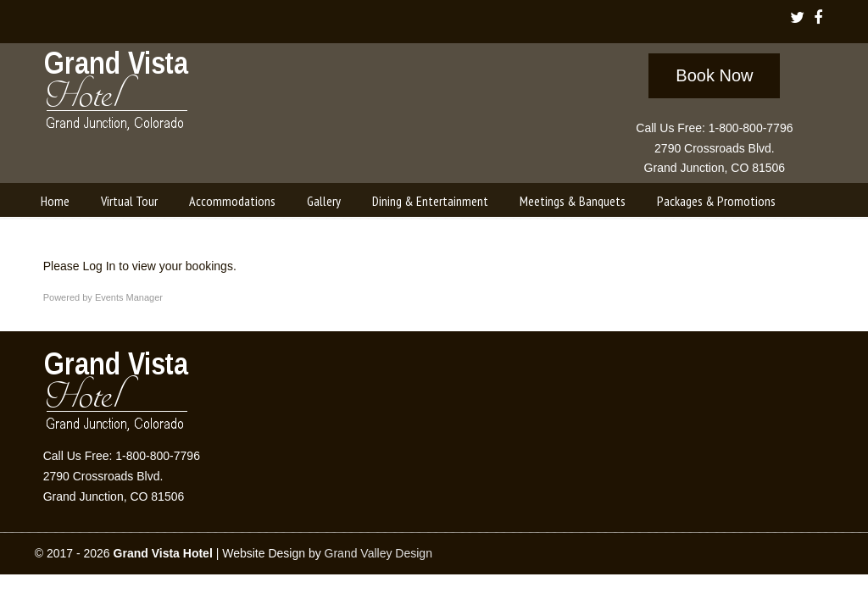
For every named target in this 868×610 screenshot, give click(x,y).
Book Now (714, 75)
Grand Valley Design (378, 553)
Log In (99, 266)
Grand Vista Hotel (117, 94)
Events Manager (129, 297)
